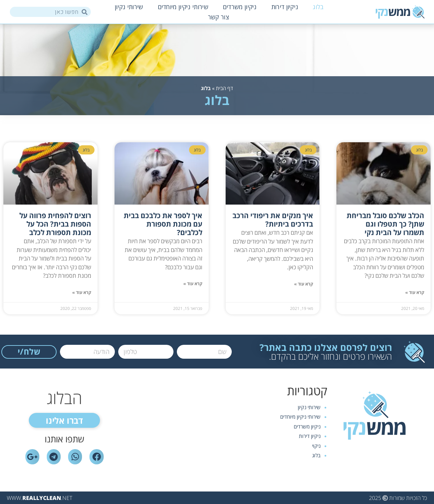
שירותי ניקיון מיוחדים (183, 7)
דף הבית (224, 88)
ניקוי (316, 446)
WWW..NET (39, 498)
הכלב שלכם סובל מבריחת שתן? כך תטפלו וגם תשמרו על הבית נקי (385, 224)
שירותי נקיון (129, 7)
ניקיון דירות (285, 7)
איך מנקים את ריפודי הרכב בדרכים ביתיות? (273, 220)
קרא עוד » (415, 292)
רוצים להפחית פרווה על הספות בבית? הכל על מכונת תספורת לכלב (55, 224)
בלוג (318, 7)
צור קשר (219, 17)
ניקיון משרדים (240, 7)
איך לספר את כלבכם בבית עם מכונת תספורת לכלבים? (163, 224)
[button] (64, 420)
